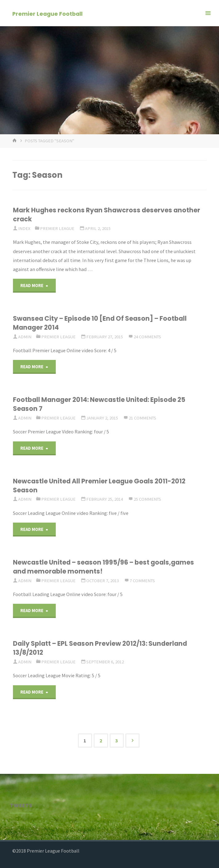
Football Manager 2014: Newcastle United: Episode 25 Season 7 (99, 404)
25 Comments (147, 499)
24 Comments (147, 337)
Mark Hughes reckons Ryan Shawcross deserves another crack (107, 215)
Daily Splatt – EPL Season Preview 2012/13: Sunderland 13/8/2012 (100, 648)
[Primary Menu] (208, 13)
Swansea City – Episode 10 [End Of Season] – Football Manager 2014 (100, 323)
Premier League (57, 228)
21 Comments (142, 418)
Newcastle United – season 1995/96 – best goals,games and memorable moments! (103, 567)
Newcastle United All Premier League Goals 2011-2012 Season (99, 486)
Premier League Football (47, 13)
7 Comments (142, 581)
